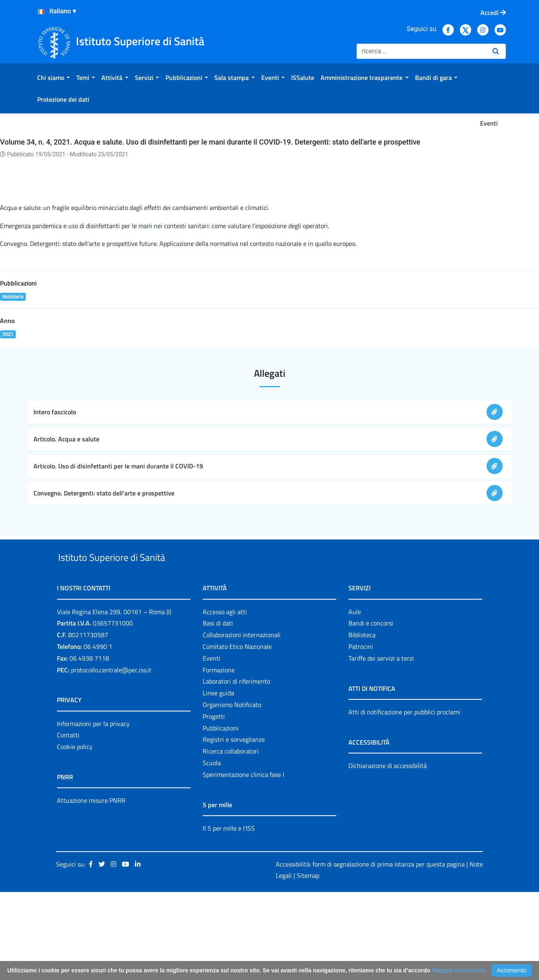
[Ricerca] (421, 51)
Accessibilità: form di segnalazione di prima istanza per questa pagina (370, 952)
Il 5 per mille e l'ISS (229, 916)
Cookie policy (75, 835)
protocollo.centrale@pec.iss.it (111, 758)
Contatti (68, 823)
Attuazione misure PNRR (91, 888)
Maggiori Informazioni (459, 970)
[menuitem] (53, 78)
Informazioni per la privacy (93, 811)
